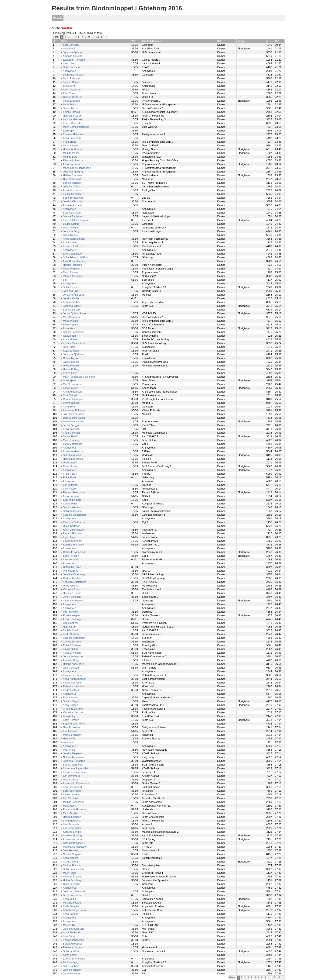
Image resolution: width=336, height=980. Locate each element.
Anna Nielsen (70, 705)
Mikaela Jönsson (73, 735)
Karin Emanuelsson (74, 530)
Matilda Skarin (71, 630)
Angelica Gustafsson (75, 582)
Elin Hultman (70, 485)
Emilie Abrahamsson (75, 959)
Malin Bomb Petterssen (76, 127)
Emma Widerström (74, 123)
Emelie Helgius (72, 615)
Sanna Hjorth (70, 108)
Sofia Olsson (70, 287)
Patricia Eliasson (72, 533)
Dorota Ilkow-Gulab (74, 418)
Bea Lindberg (71, 623)
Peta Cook (69, 93)
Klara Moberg (71, 339)
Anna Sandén (71, 914)
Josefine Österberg (74, 574)
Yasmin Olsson (72, 82)
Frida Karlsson (71, 429)
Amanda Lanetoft (73, 56)
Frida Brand (70, 142)
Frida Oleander (72, 433)
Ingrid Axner (70, 537)
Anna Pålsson (71, 496)
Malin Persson (71, 145)
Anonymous (70, 71)
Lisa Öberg (69, 936)
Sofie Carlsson (71, 67)
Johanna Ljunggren (74, 761)
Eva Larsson (70, 731)
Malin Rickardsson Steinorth (79, 377)
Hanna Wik (69, 738)
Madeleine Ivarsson (74, 421)
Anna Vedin (69, 899)
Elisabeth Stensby (73, 160)
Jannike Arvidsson (73, 929)
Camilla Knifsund (73, 97)
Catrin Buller (70, 504)
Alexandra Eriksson (74, 410)
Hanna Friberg (71, 369)
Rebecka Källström (74, 686)
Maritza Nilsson (72, 865)
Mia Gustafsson (72, 384)
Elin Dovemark (71, 776)
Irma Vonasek (71, 559)
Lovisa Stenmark (73, 541)
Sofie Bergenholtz (73, 198)
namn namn (70, 955)
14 (102, 37)
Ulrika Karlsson (72, 526)
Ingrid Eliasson (71, 101)
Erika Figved (70, 477)
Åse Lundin (69, 242)
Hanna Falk (70, 627)
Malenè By (69, 925)
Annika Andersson (73, 451)
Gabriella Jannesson (75, 552)
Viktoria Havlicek (72, 276)
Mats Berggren (71, 317)
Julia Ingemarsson (73, 414)
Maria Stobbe (71, 466)
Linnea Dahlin (71, 302)
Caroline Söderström (75, 515)
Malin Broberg (71, 440)
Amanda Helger (72, 660)
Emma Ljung (70, 373)
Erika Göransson (73, 645)
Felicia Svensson (73, 683)
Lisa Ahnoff (69, 48)
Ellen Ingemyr (71, 324)
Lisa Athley (69, 716)
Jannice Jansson (73, 970)
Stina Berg (69, 86)
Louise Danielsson (73, 75)
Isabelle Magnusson (74, 910)
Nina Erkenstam (72, 727)
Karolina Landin (72, 832)
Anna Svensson (72, 190)
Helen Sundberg (72, 880)
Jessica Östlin (71, 298)
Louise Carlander (73, 194)
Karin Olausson (72, 90)
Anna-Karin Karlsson (75, 679)
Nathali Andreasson (74, 757)
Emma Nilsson (71, 403)
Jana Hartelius (71, 362)
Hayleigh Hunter (72, 593)
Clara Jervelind (72, 884)
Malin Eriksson (71, 78)
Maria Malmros (72, 269)
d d (65, 280)
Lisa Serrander (71, 824)
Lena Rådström (72, 973)
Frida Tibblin (70, 474)
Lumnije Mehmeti (73, 119)
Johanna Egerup (72, 52)
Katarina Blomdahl (73, 545)
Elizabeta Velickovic (74, 522)
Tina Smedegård (72, 787)
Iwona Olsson (71, 780)
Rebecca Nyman (72, 947)
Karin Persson (71, 720)
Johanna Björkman (74, 354)
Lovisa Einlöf (70, 436)
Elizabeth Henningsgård (77, 220)
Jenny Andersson (73, 656)
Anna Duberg (70, 862)
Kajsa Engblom (72, 351)
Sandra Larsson (72, 310)
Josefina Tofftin (72, 186)
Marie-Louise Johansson (77, 168)
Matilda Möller (71, 153)
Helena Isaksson (72, 265)
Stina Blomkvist (72, 821)
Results (58, 18)
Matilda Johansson (74, 802)
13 (97, 37)
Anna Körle (69, 328)
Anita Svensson (72, 653)
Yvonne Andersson (74, 600)
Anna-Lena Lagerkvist (75, 768)
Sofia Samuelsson (73, 869)
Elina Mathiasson (73, 444)
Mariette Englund (73, 876)
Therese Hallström (73, 134)
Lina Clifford (70, 395)
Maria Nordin (70, 813)
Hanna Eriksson (72, 817)
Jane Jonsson (71, 668)
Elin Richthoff (71, 798)
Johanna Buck (71, 291)
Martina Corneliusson (75, 847)
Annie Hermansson (74, 239)
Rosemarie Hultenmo (75, 809)
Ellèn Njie (68, 131)
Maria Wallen (70, 321)
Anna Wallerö (70, 858)
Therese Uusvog (72, 835)
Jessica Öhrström (73, 201)
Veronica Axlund (72, 589)
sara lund (68, 742)
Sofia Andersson (72, 511)
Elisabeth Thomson (74, 60)
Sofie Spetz (70, 380)
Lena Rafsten (71, 388)
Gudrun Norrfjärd (73, 578)
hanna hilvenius (72, 794)
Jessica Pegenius (73, 753)
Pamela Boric (71, 571)
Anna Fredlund (71, 932)
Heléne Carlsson (72, 175)
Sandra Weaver (72, 507)
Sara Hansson (71, 850)
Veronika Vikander (73, 712)
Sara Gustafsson (73, 213)
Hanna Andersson (73, 149)
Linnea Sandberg (73, 675)
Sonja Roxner (71, 235)
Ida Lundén (69, 336)
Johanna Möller (72, 306)
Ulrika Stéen (70, 462)
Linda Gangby (71, 906)
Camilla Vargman (73, 854)
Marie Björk (70, 104)
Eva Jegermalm (72, 828)
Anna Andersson (72, 205)
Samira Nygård (72, 701)
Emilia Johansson (73, 254)
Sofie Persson (71, 556)
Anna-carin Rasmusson (76, 783)
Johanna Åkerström (74, 295)
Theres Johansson (74, 940)
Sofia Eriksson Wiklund (76, 257)
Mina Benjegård (72, 903)
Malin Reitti (69, 873)
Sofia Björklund (72, 951)
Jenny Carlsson (72, 597)
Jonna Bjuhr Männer (75, 313)
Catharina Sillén (72, 567)
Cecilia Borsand (72, 642)
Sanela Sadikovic (73, 216)
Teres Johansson (73, 895)
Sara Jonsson (71, 45)
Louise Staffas (71, 224)
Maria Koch (70, 806)
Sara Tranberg (71, 966)
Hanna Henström (73, 116)
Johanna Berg (71, 231)
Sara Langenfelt (72, 455)
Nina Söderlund (72, 179)
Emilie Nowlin (71, 697)
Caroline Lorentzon (74, 638)
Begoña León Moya (74, 724)
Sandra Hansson (73, 183)
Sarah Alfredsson (73, 944)
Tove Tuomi (70, 347)
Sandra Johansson (74, 332)
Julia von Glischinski (75, 891)
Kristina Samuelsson (75, 343)
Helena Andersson (73, 664)
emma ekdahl (71, 649)
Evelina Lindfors (72, 500)
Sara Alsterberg (72, 791)
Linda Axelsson (72, 690)
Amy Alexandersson (74, 261)
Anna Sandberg (72, 138)
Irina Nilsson (70, 489)
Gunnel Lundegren (74, 399)
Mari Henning (71, 962)
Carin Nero (69, 63)
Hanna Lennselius (73, 459)
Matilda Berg (70, 157)
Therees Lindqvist (73, 246)
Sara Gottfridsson (73, 843)
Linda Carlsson (72, 634)
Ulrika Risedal (71, 366)
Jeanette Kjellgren (73, 172)
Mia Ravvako (70, 612)
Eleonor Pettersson (74, 492)
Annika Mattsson (72, 839)
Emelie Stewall (71, 112)
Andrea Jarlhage (72, 619)
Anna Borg (69, 407)
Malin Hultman (71, 228)
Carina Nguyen (72, 358)
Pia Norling (69, 750)
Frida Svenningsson (74, 772)
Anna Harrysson (72, 164)
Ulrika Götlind (71, 586)
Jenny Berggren (72, 425)
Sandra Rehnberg (73, 765)
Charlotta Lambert (73, 709)
